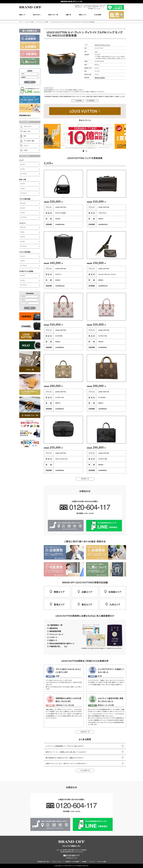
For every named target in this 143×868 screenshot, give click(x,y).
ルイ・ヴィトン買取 (29, 22)
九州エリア (115, 604)
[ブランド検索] (30, 300)
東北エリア (87, 604)
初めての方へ (37, 15)
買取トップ (22, 15)
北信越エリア (115, 592)
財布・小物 (23, 179)
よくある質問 (98, 15)
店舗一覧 (68, 15)
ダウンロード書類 (102, 862)
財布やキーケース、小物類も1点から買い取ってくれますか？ (66, 752)
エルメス (22, 164)
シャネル (22, 169)
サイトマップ (92, 862)
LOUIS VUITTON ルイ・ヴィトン (102, 45)
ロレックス (23, 203)
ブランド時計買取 (25, 199)
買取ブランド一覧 (53, 15)
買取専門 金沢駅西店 (100, 78)
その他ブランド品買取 (26, 271)
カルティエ (23, 227)
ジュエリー (23, 223)
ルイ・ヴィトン (23, 174)
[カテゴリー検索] (30, 297)
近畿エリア (87, 592)
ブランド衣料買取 (25, 252)
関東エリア (59, 592)
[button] (83, 151)
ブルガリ (22, 232)
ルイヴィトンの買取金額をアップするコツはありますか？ (65, 746)
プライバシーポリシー (57, 862)
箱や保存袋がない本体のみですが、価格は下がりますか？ (65, 758)
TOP (20, 22)
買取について (83, 15)
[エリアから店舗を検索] (30, 74)
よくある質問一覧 (85, 770)
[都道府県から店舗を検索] (30, 77)
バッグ (21, 160)
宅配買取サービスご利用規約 (72, 862)
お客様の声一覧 (85, 732)
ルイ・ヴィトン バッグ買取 (42, 22)
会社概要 (84, 862)
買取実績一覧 (85, 479)
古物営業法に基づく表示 (43, 862)
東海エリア (59, 604)
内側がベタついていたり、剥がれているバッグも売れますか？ (66, 763)
